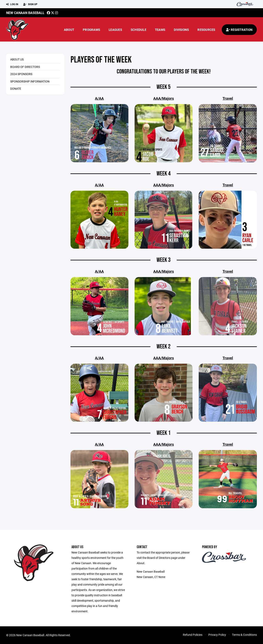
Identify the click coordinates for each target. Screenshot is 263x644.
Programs (91, 30)
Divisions (181, 30)
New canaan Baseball (25, 13)
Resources (206, 30)
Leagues (115, 30)
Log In (12, 4)
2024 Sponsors (21, 74)
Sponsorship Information (30, 81)
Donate (16, 89)
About (69, 30)
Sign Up (30, 4)
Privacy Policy (217, 635)
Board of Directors (25, 67)
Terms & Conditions (244, 635)
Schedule (138, 30)
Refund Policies (193, 635)
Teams (160, 30)
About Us (17, 59)
